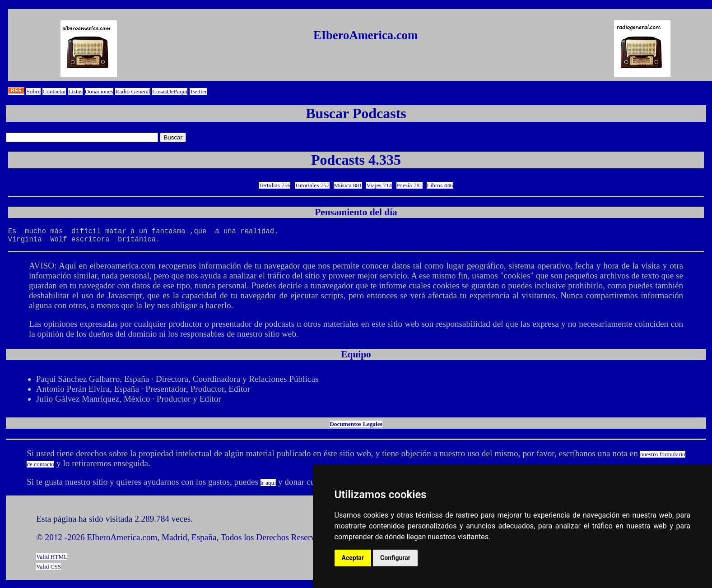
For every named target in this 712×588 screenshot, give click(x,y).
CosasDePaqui (170, 91)
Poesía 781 (410, 185)
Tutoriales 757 (312, 185)
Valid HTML (52, 560)
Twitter (198, 91)
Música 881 (348, 185)
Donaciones (99, 91)
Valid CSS (49, 570)
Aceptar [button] (353, 558)
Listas (75, 91)
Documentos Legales (356, 428)
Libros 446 (440, 185)
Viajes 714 (379, 185)
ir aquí (268, 486)
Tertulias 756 (275, 185)
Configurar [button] (395, 558)
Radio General (133, 91)
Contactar (54, 91)
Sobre (33, 91)
